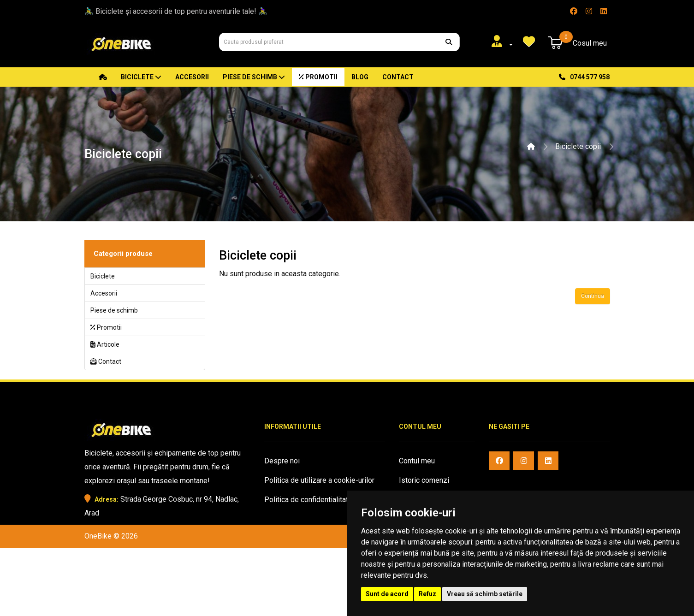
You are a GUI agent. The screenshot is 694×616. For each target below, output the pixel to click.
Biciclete (141, 77)
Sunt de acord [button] (387, 594)
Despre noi (282, 461)
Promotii (318, 77)
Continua (593, 296)
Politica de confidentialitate (308, 500)
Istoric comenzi (424, 480)
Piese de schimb (254, 77)
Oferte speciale (289, 538)
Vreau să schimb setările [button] (485, 594)
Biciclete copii (578, 146)
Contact (398, 77)
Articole (105, 344)
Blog (360, 77)
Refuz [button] (427, 594)
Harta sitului (283, 558)
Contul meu (417, 461)
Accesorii (192, 77)
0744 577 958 (584, 77)
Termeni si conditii (294, 519)
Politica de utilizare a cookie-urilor (319, 480)
